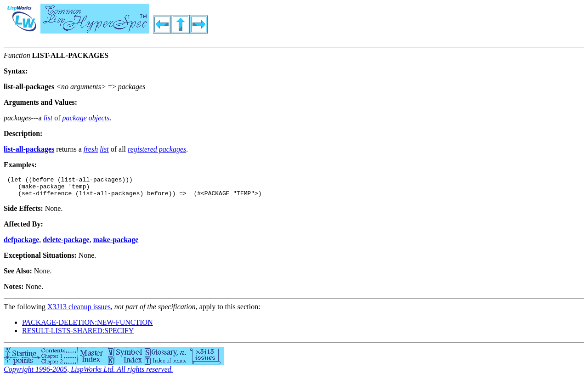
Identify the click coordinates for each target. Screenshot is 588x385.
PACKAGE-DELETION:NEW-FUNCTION (88, 326)
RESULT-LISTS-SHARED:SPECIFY (78, 335)
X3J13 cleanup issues (79, 311)
